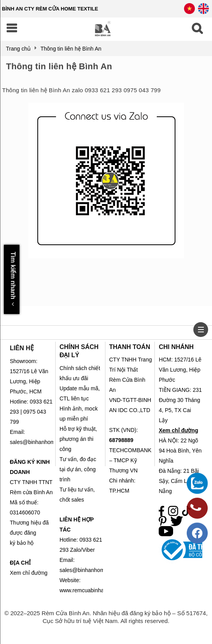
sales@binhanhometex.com (93, 570)
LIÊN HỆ (22, 348)
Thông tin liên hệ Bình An (59, 66)
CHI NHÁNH (176, 347)
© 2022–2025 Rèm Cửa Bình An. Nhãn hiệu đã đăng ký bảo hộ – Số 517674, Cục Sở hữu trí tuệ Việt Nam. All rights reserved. (106, 617)
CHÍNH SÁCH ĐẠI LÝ (79, 351)
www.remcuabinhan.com (89, 590)
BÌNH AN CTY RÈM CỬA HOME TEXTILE (50, 9)
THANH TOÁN (130, 347)
